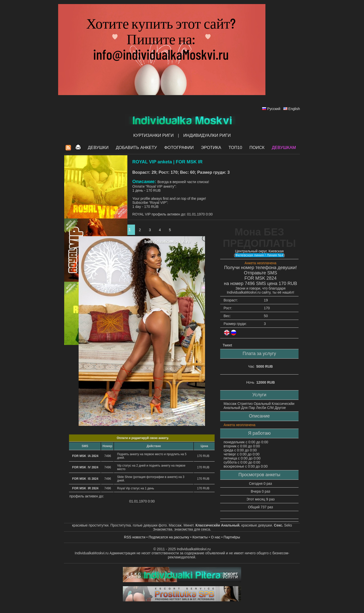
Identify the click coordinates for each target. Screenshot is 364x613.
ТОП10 (235, 148)
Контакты (200, 537)
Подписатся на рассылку (169, 537)
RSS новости (135, 537)
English (294, 109)
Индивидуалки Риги (207, 135)
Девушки (98, 148)
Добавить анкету (136, 148)
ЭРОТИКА (211, 148)
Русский (274, 109)
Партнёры (232, 537)
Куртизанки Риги (153, 135)
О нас (215, 537)
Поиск (257, 148)
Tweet (227, 345)
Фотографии (179, 148)
